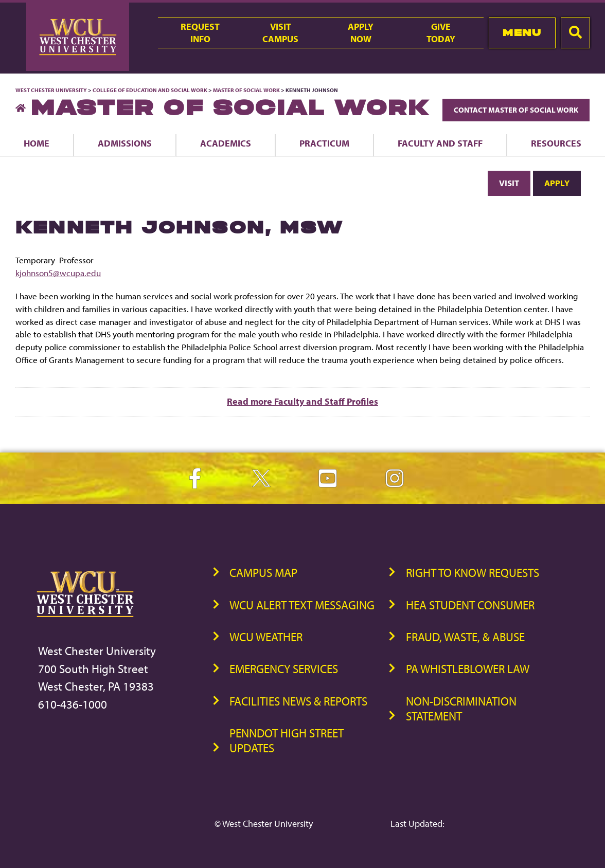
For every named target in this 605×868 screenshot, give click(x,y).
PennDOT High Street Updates (287, 740)
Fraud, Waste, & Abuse (465, 637)
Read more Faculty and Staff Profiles (302, 401)
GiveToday (441, 32)
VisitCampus (280, 32)
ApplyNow (361, 32)
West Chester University (51, 90)
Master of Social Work (246, 90)
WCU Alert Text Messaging (302, 605)
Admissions (125, 143)
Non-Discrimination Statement (461, 709)
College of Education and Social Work (150, 90)
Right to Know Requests (473, 573)
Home (37, 143)
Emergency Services (284, 669)
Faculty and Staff (440, 143)
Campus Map (263, 573)
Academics (226, 143)
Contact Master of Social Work (516, 110)
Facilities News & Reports (298, 701)
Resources (556, 143)
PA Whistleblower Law (468, 669)
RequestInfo (200, 32)
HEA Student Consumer (470, 605)
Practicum (324, 143)
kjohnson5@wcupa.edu (58, 273)
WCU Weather (266, 637)
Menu (522, 33)
